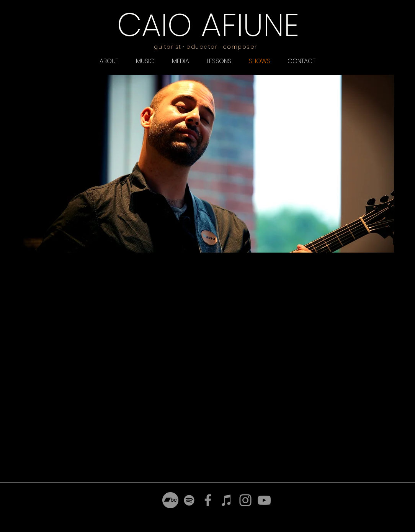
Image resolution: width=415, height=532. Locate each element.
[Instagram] (245, 500)
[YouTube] (264, 500)
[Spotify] (189, 500)
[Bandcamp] (170, 500)
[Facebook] (208, 500)
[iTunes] (227, 500)
